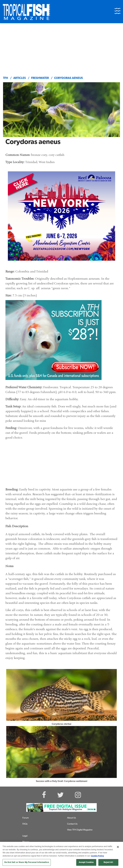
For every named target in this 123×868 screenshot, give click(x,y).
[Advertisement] (61, 47)
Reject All (108, 862)
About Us (72, 818)
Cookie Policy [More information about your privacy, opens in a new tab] (97, 856)
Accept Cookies (86, 862)
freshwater (40, 78)
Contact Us (72, 824)
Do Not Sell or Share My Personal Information (27, 862)
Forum (26, 818)
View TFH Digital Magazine (80, 830)
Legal (25, 836)
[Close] (118, 847)
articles (20, 78)
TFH (6, 78)
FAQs (25, 824)
